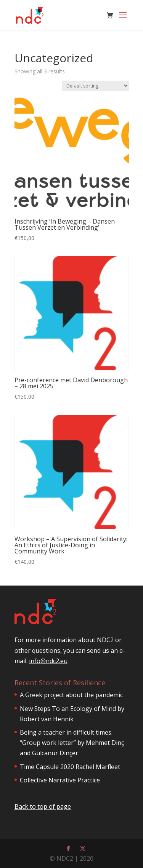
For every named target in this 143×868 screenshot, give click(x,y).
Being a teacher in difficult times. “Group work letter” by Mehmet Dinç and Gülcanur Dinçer (72, 743)
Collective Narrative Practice (60, 780)
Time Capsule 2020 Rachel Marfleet (70, 767)
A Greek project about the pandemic (71, 695)
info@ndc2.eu (48, 661)
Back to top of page (43, 806)
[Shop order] (95, 86)
